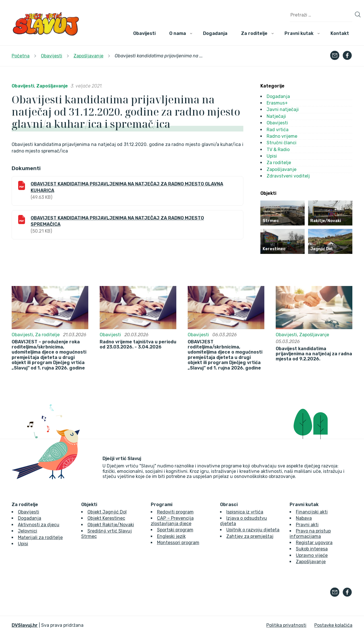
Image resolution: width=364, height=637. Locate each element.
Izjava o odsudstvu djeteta (243, 521)
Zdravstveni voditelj (288, 176)
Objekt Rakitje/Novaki (111, 525)
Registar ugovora (314, 543)
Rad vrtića (278, 130)
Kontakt (340, 33)
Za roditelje (254, 33)
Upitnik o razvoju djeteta (253, 530)
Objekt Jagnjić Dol (107, 512)
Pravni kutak (299, 33)
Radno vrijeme (282, 136)
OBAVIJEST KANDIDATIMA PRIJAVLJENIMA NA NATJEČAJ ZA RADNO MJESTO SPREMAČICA (117, 221)
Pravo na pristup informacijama (310, 533)
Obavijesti (144, 33)
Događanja (215, 33)
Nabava (304, 518)
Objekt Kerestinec (106, 518)
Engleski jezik (171, 536)
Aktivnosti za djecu (39, 525)
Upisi (272, 156)
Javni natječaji (283, 109)
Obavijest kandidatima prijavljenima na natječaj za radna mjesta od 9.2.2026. (314, 354)
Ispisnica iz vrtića (245, 512)
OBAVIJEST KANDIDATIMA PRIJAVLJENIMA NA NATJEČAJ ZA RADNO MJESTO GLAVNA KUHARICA (127, 187)
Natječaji (276, 116)
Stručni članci (282, 143)
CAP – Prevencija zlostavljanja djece (172, 521)
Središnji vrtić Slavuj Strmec (106, 533)
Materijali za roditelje (40, 537)
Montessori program (178, 543)
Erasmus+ (277, 103)
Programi (162, 505)
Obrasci (229, 505)
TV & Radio (278, 150)
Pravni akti (307, 525)
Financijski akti (312, 512)
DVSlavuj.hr (25, 625)
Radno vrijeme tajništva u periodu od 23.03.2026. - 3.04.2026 (138, 344)
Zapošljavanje (52, 86)
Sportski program (175, 530)
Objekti (89, 505)
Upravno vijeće (312, 555)
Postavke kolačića (333, 625)
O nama (178, 33)
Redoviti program (175, 512)
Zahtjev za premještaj (250, 536)
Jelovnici (28, 531)
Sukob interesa (312, 549)
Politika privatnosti (286, 625)
